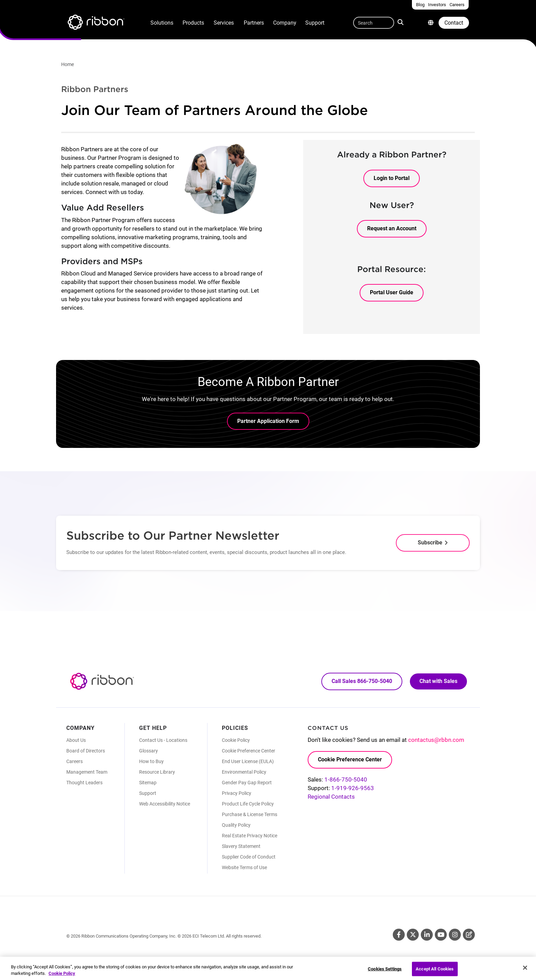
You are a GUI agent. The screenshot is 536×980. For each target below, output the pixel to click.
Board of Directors (86, 751)
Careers (75, 761)
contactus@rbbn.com (436, 740)
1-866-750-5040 (346, 779)
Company (285, 23)
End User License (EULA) (248, 761)
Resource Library (157, 772)
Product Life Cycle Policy (248, 804)
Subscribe (430, 543)
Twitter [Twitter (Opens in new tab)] (413, 935)
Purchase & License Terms (250, 814)
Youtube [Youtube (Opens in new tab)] (441, 935)
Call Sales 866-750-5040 (362, 681)
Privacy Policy (237, 793)
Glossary (149, 751)
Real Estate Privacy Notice (250, 836)
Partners (254, 23)
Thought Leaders (84, 783)
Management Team (87, 772)
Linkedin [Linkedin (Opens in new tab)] (427, 935)
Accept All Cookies (435, 973)
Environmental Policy (244, 772)
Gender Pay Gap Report (247, 783)
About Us (76, 740)
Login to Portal (392, 178)
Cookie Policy (236, 740)
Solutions (162, 23)
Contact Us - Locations (163, 740)
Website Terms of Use (244, 867)
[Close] (525, 971)
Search (401, 22)
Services (224, 23)
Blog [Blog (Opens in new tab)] (469, 935)
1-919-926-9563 (353, 788)
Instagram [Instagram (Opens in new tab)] (455, 935)
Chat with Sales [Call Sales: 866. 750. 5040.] (438, 681)
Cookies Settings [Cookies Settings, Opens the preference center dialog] (385, 973)
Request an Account (392, 228)
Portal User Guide (392, 292)
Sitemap (148, 783)
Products (193, 23)
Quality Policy (236, 825)
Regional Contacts (331, 797)
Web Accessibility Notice (165, 804)
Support (315, 23)
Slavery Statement (241, 846)
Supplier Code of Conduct (249, 857)
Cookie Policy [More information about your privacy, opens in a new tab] (62, 977)
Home (68, 64)
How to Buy (151, 761)
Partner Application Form (268, 421)
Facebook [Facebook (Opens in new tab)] (399, 935)
